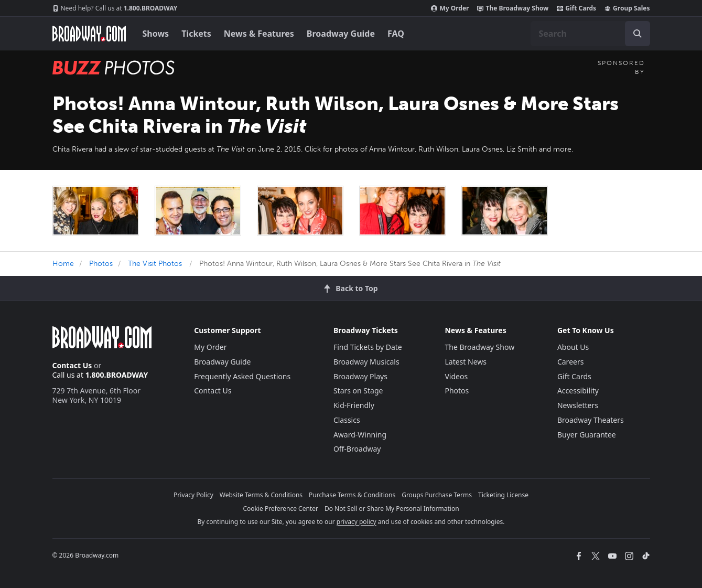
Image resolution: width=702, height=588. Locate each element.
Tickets (196, 34)
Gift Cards (576, 8)
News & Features (259, 34)
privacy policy (357, 522)
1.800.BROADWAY (115, 8)
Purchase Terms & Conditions (352, 495)
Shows (156, 34)
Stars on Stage (358, 391)
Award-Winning (360, 435)
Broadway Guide (341, 34)
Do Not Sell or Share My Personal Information (392, 509)
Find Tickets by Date (368, 347)
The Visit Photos (155, 264)
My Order (450, 8)
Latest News (466, 362)
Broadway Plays (360, 376)
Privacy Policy (193, 495)
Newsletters (578, 405)
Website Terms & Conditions (261, 495)
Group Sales (627, 8)
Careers (570, 362)
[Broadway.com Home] (89, 34)
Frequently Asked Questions (242, 376)
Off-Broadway (357, 449)
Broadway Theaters (591, 420)
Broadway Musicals (366, 362)
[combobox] (590, 34)
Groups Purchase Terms (437, 495)
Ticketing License (503, 495)
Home (63, 264)
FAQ (396, 34)
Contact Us (72, 365)
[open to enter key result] (638, 34)
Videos (456, 376)
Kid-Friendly (354, 405)
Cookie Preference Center (280, 509)
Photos (101, 264)
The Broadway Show (513, 8)
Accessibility (578, 391)
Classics (347, 420)
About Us (573, 347)
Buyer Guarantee (587, 435)
